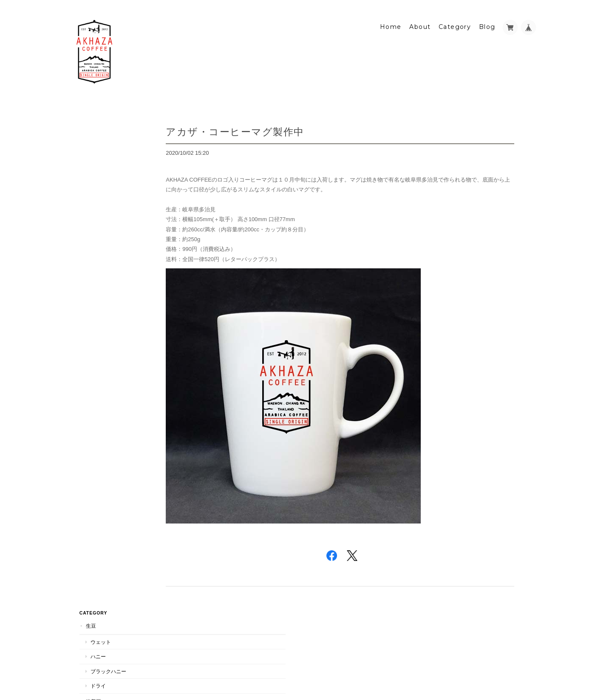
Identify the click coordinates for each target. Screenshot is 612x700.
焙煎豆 (91, 186)
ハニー (95, 142)
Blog (487, 20)
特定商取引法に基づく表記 (115, 459)
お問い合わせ (99, 476)
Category (455, 20)
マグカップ (100, 278)
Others (93, 262)
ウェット (98, 127)
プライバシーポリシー (442, 665)
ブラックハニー (105, 156)
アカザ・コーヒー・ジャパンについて (120, 439)
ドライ (95, 171)
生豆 (88, 111)
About (420, 20)
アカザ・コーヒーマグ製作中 (269, 125)
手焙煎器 (98, 293)
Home (391, 20)
